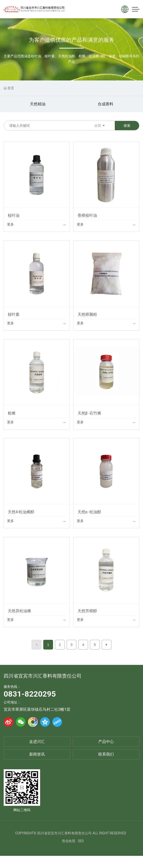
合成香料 (106, 104)
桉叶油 (14, 215)
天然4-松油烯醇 (21, 512)
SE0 (81, 841)
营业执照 (69, 841)
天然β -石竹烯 (89, 413)
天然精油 (38, 104)
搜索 (127, 126)
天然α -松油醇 (89, 512)
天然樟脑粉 (87, 314)
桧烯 (12, 413)
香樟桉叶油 (87, 215)
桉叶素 (14, 314)
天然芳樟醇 (87, 611)
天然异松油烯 (19, 611)
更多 (10, 224)
